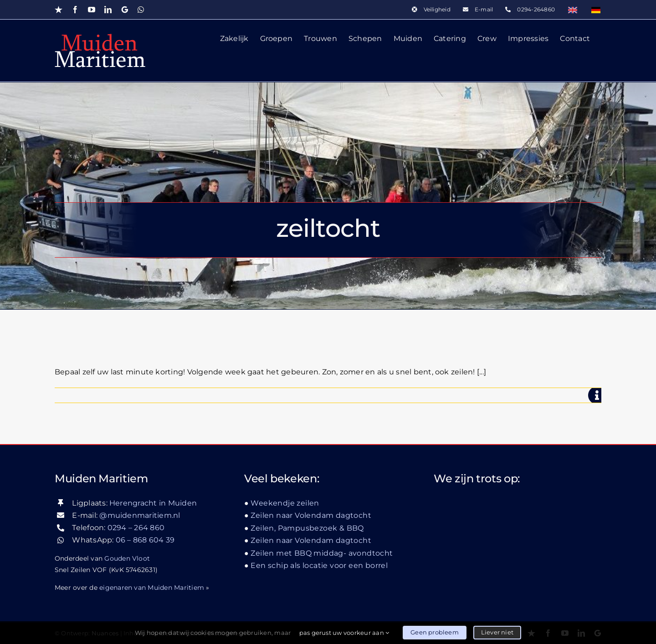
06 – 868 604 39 (145, 540)
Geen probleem (435, 632)
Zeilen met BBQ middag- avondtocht (322, 553)
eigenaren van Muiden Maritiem (152, 587)
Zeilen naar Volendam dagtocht (311, 515)
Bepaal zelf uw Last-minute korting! (215, 343)
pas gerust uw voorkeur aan (344, 633)
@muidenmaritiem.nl (140, 515)
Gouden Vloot (127, 558)
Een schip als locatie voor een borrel (319, 565)
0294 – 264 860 (136, 528)
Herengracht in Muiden (153, 503)
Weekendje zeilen (285, 503)
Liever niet (497, 632)
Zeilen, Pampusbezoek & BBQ (307, 528)
